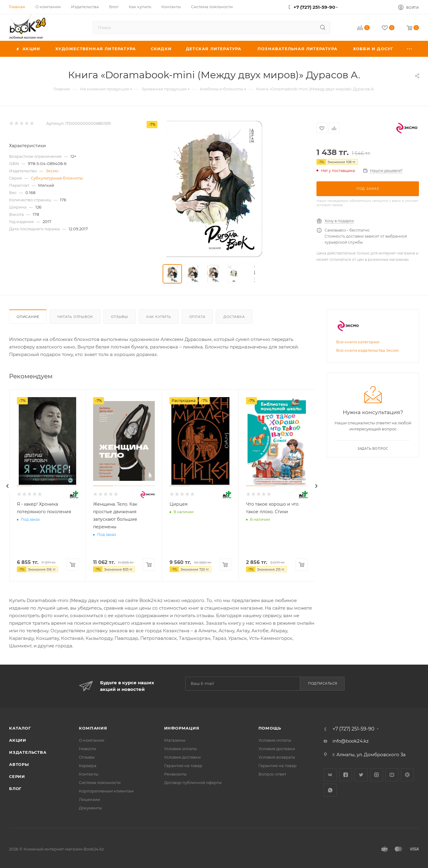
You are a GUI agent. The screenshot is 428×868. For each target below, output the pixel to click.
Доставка (234, 317)
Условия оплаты (180, 749)
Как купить (159, 317)
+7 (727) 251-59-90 (314, 7)
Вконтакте (330, 775)
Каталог (20, 728)
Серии (17, 776)
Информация (182, 728)
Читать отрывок (75, 317)
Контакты (89, 774)
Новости (88, 749)
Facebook (346, 775)
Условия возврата (277, 757)
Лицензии (89, 799)
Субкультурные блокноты (57, 178)
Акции (18, 740)
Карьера (88, 766)
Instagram (376, 775)
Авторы (19, 764)
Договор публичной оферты (193, 782)
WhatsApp (330, 790)
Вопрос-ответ (272, 774)
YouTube (392, 775)
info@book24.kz (351, 741)
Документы (90, 808)
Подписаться (323, 683)
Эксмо (52, 171)
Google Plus (407, 775)
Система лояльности (100, 782)
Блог (15, 789)
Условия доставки (182, 757)
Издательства (28, 752)
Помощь (270, 728)
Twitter (361, 775)
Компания (93, 728)
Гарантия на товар (183, 766)
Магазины (175, 740)
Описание (28, 317)
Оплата (197, 317)
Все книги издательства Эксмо (367, 350)
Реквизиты (175, 774)
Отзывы (120, 317)
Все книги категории (358, 342)
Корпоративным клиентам (106, 791)
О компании (92, 740)
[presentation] (8, 486)
